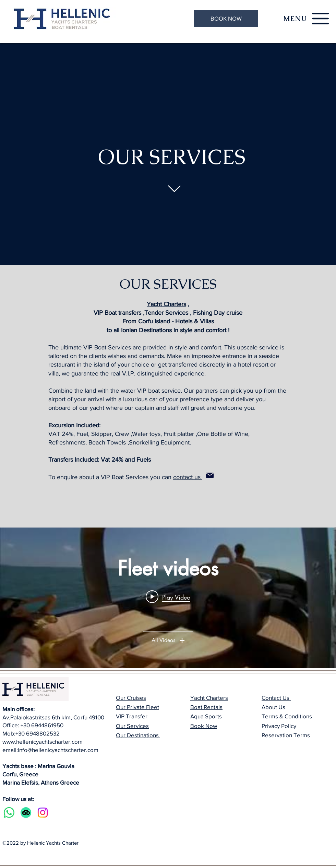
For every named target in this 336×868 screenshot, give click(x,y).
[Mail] (210, 475)
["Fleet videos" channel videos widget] (168, 598)
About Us (273, 707)
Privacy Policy (279, 726)
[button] (295, 19)
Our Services (132, 726)
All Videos (168, 640)
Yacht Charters (166, 304)
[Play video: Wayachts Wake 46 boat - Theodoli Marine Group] (168, 597)
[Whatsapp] (9, 813)
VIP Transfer (132, 716)
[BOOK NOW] (226, 19)
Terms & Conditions (287, 716)
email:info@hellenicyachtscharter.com (50, 750)
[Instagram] (43, 813)
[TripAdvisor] (26, 813)
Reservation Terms (286, 735)
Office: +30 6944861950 (33, 725)
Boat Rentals (206, 707)
